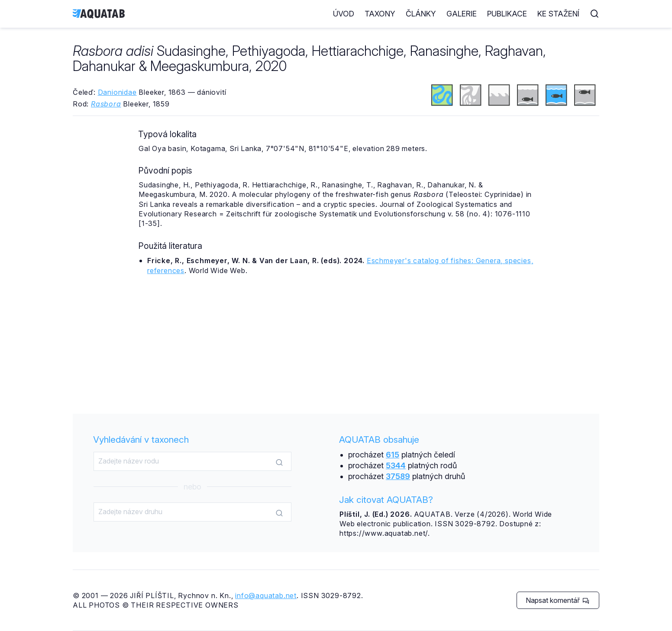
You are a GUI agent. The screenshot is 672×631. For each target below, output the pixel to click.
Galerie (462, 14)
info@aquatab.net (266, 596)
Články (421, 14)
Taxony (380, 14)
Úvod (344, 14)
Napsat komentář (557, 600)
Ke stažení (558, 14)
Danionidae (117, 92)
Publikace (507, 14)
